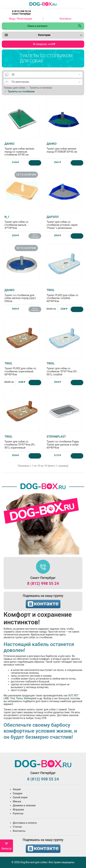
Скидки (18, 793)
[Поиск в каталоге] (39, 26)
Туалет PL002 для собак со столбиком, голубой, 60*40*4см (64, 295)
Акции (17, 789)
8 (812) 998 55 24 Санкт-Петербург (21, 13)
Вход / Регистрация (21, 19)
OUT (71, 695)
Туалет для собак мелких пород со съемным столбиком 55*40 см (22, 149)
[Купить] (35, 163)
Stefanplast (30, 698)
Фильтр (6, 846)
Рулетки (18, 813)
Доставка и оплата (25, 823)
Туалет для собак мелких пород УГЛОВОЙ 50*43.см (64, 148)
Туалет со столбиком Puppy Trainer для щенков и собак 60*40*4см (64, 442)
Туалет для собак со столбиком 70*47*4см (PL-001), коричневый (22, 442)
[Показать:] (46, 75)
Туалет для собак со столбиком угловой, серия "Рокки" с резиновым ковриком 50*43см (64, 224)
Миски (17, 801)
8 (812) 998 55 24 (43, 583)
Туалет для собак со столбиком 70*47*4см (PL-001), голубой (64, 369)
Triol (13, 698)
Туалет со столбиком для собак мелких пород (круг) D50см (22, 295)
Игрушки (18, 810)
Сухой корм (20, 797)
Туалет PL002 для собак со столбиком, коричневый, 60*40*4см (22, 369)
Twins (19, 698)
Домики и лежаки (24, 805)
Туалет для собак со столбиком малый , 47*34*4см (22, 222)
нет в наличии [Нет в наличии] (35, 236)
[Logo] (43, 4)
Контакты (65, 19)
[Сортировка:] (46, 82)
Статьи (17, 827)
